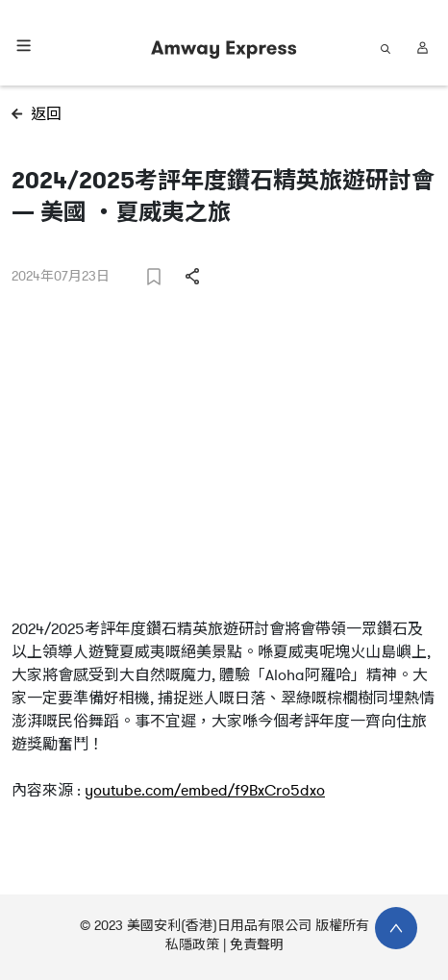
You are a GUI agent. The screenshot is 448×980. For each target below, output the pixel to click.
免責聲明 (257, 945)
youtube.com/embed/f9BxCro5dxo (205, 791)
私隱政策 (192, 945)
